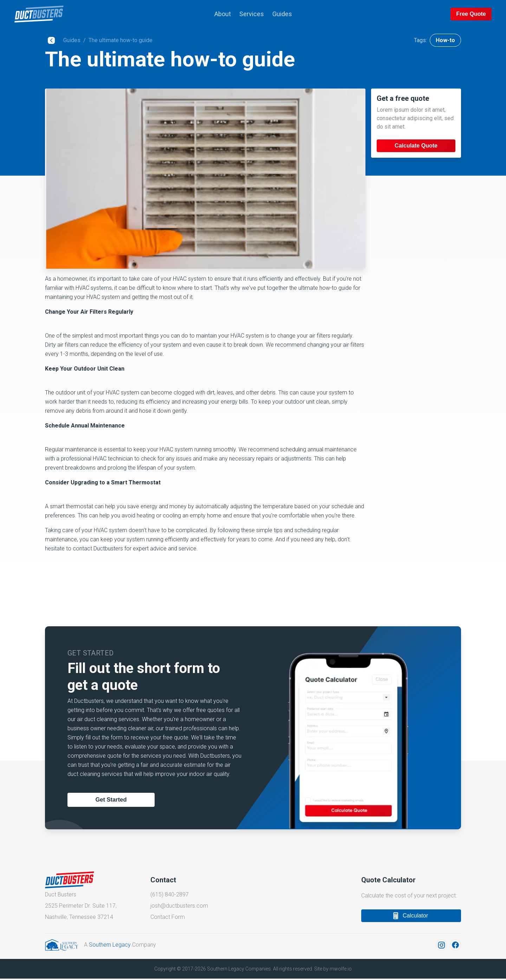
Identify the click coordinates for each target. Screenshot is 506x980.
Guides (282, 14)
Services (252, 14)
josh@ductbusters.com (179, 907)
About (223, 14)
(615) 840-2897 (170, 895)
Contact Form (168, 918)
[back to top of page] (70, 14)
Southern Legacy (110, 946)
